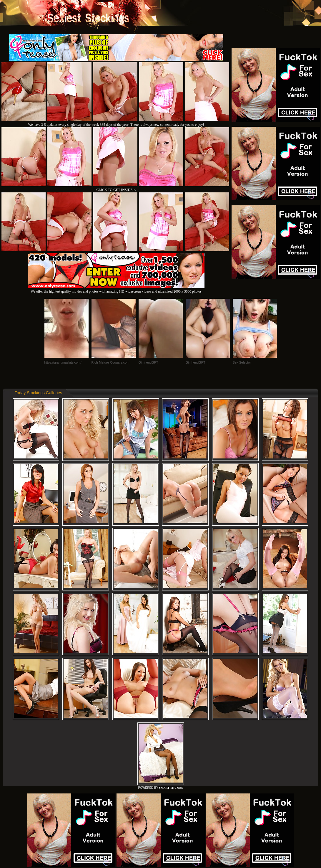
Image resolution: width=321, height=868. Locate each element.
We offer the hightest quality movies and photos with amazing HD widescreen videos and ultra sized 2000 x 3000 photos (116, 289)
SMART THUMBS (171, 788)
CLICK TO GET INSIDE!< (116, 190)
